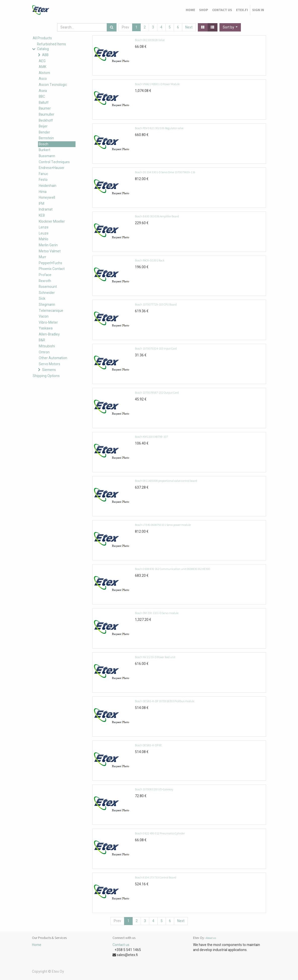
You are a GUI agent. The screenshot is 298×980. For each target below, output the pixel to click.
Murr (43, 257)
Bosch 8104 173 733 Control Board (156, 877)
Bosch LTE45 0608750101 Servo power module (163, 525)
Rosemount (48, 287)
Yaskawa (46, 328)
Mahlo (44, 239)
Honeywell (47, 198)
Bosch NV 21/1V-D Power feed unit (155, 657)
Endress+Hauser (52, 168)
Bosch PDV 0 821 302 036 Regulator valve (159, 128)
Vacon (44, 316)
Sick (42, 299)
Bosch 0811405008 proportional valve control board (166, 481)
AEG (42, 61)
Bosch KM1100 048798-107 (151, 437)
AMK (43, 67)
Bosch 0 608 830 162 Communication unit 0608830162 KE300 (173, 569)
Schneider (47, 293)
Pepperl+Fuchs (50, 263)
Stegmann (47, 305)
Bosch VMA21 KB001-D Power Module (157, 84)
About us (211, 938)
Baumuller (47, 114)
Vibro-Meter (48, 323)
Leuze (44, 233)
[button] (230, 27)
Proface (45, 275)
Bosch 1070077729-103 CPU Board (156, 304)
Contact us (121, 945)
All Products (42, 38)
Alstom (44, 73)
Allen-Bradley (49, 334)
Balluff (44, 103)
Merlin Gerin (48, 245)
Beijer (43, 126)
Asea (43, 91)
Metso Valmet (50, 251)
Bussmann (47, 156)
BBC (42, 97)
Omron (44, 352)
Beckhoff (46, 121)
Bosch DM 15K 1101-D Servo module (157, 613)
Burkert (45, 150)
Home (37, 945)
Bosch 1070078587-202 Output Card (157, 393)
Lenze (44, 227)
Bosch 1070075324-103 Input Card (156, 348)
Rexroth (45, 281)
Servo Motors (49, 364)
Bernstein (46, 138)
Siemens (49, 370)
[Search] (112, 27)
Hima (43, 192)
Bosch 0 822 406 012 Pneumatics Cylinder (160, 833)
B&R (42, 340)
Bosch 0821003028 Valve (150, 40)
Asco (43, 79)
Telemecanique (51, 311)
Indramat (46, 209)
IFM (42, 204)
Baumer (45, 108)
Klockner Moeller (52, 222)
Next (189, 27)
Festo (43, 180)
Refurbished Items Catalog (51, 47)
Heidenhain (48, 186)
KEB (42, 215)
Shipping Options (46, 376)
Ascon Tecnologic (53, 85)
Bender (44, 132)
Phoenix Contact (52, 269)
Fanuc (43, 174)
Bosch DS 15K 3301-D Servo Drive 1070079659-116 (165, 172)
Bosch (44, 144)
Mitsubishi (47, 346)
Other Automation (53, 358)
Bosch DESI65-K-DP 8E (148, 745)
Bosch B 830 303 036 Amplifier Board (157, 216)
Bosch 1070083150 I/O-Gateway (154, 789)
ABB (45, 55)
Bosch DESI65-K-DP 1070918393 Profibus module (165, 701)
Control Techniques (54, 162)
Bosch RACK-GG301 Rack (150, 260)
